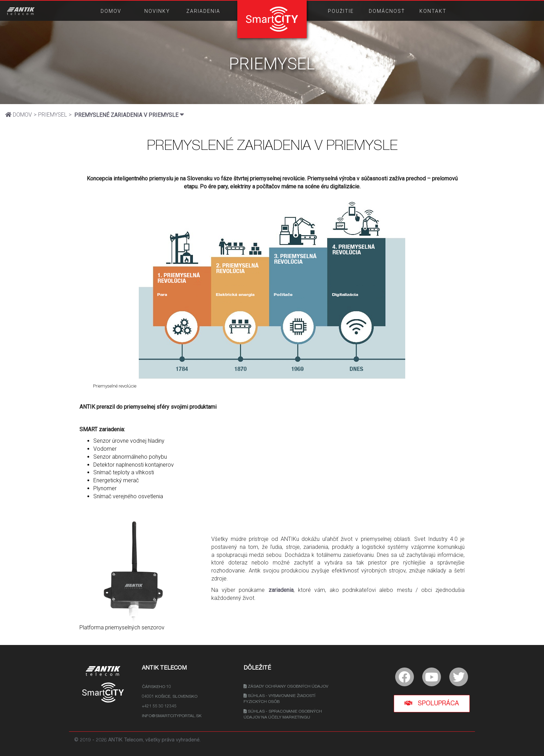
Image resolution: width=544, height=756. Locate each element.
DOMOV (111, 11)
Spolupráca (432, 703)
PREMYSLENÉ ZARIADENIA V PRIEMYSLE (129, 115)
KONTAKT (433, 11)
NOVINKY (157, 11)
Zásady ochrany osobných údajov (286, 687)
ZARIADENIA (203, 11)
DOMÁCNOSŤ (387, 11)
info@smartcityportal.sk (172, 716)
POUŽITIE (341, 11)
